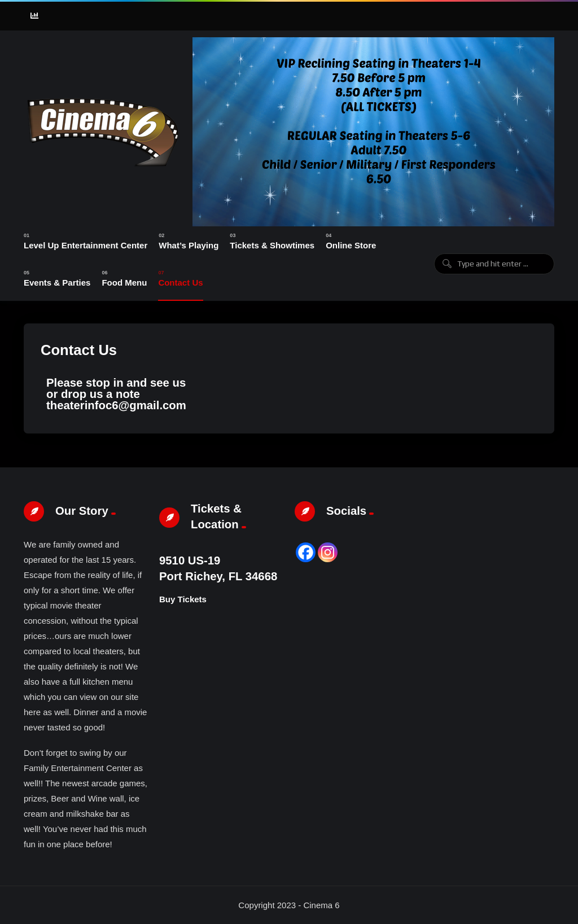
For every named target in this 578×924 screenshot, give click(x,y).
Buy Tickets (183, 599)
